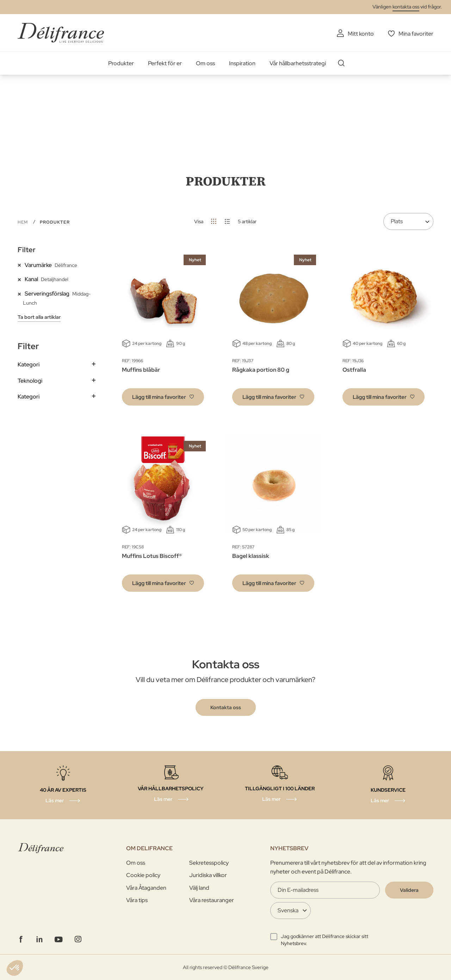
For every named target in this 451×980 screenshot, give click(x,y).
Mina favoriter (416, 34)
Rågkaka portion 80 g (261, 370)
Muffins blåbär (141, 370)
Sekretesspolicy (209, 863)
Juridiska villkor (208, 875)
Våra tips (137, 900)
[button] (163, 397)
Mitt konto (361, 34)
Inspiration (242, 63)
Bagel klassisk (251, 556)
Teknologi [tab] (30, 381)
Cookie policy (143, 875)
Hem (23, 222)
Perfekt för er (165, 63)
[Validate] (409, 890)
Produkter (121, 63)
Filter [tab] (27, 250)
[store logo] (61, 33)
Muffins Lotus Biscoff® (152, 556)
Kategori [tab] (29, 364)
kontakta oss (406, 7)
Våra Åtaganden (146, 888)
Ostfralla (354, 370)
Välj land (199, 888)
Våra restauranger (212, 900)
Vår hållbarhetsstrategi (298, 63)
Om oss (205, 63)
